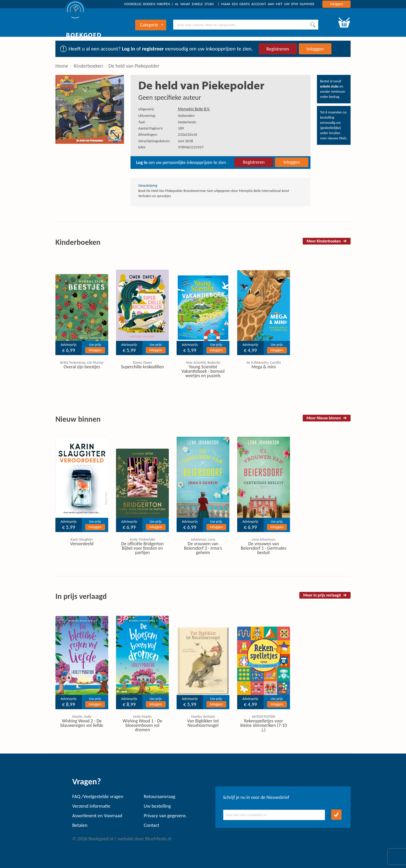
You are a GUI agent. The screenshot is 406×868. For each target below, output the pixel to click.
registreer (153, 49)
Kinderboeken (88, 66)
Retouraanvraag (160, 796)
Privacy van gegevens (165, 816)
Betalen (80, 825)
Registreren (278, 49)
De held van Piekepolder (134, 66)
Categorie (152, 25)
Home (62, 66)
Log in (129, 49)
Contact (151, 825)
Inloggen (336, 4)
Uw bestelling (157, 806)
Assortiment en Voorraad (97, 816)
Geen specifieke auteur (170, 97)
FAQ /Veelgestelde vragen (98, 796)
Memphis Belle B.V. (194, 109)
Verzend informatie (91, 806)
